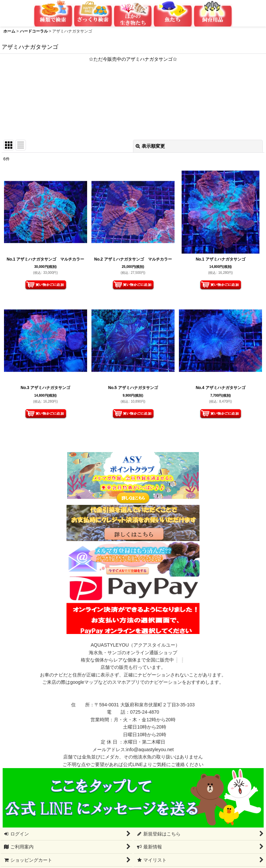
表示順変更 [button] (150, 146)
